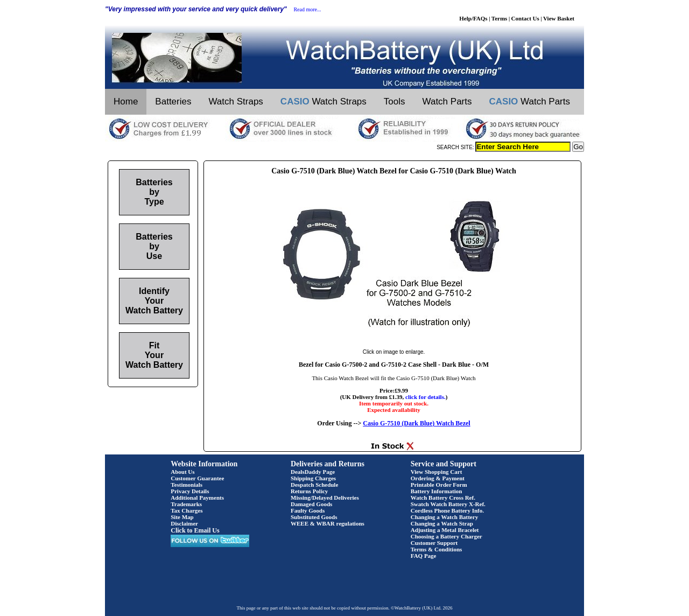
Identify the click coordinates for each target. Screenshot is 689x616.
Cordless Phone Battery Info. (447, 510)
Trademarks (186, 504)
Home (126, 101)
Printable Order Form (439, 485)
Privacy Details (190, 491)
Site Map (182, 517)
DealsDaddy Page (313, 472)
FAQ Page (424, 556)
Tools (395, 101)
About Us (182, 472)
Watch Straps (235, 101)
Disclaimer (184, 523)
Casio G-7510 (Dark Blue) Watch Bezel (416, 423)
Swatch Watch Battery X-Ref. (448, 504)
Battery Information (437, 491)
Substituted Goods (314, 517)
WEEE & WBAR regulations (328, 523)
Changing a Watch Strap (442, 523)
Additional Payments (197, 498)
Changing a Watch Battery (444, 517)
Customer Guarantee (197, 478)
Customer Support (434, 543)
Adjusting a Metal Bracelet (445, 530)
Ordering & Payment (438, 478)
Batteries (173, 101)
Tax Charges (187, 510)
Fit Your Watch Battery (154, 355)
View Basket (559, 18)
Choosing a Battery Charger (447, 536)
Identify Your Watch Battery (154, 301)
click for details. (426, 397)
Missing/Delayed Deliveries (325, 498)
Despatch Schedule (314, 485)
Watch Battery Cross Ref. (443, 498)
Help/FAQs (473, 18)
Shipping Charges (313, 478)
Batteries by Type (154, 192)
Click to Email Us (195, 530)
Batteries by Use (154, 246)
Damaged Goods (311, 504)
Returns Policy (309, 491)
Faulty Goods (308, 510)
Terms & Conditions (437, 549)
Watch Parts (447, 101)
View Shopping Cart (437, 472)
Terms (500, 18)
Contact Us (525, 18)
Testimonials (187, 485)
